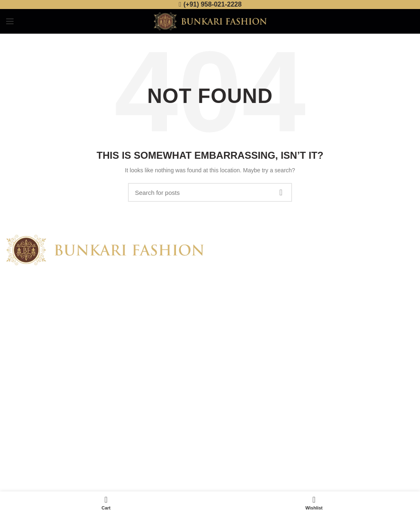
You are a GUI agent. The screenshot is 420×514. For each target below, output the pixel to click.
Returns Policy (235, 391)
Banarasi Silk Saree (280, 288)
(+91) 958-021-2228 (212, 4)
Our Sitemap (22, 434)
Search (281, 192)
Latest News (22, 420)
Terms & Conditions (241, 406)
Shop (13, 391)
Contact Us (20, 406)
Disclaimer (229, 420)
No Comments (327, 267)
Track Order (231, 434)
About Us (18, 377)
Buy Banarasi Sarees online (302, 256)
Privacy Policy (234, 377)
